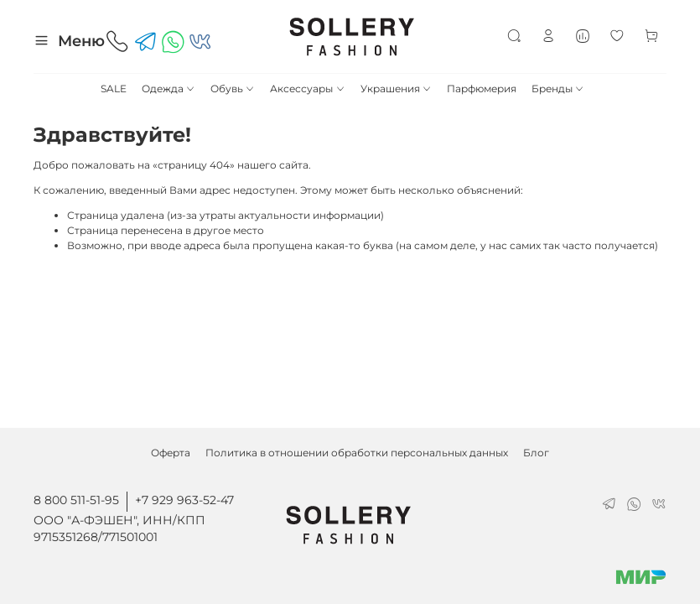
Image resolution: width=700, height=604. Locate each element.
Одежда (169, 89)
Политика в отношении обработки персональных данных (357, 453)
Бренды (558, 89)
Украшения (396, 89)
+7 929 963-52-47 (184, 500)
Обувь (233, 89)
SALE (114, 89)
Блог (536, 453)
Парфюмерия (482, 89)
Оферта (171, 453)
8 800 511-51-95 (76, 500)
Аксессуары (307, 89)
